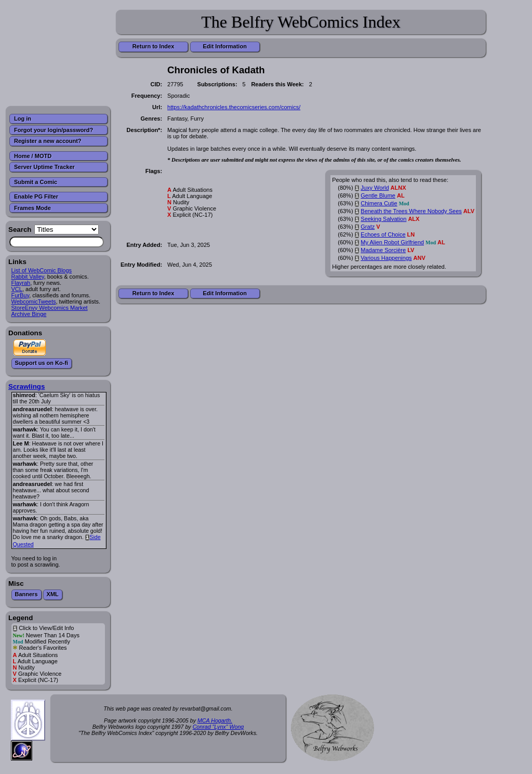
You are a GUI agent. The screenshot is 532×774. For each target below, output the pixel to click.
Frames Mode (32, 208)
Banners (26, 594)
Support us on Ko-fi (42, 363)
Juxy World (375, 188)
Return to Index (154, 46)
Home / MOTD (33, 156)
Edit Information (225, 46)
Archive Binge (29, 314)
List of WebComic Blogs (42, 270)
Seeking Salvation (383, 219)
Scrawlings (26, 386)
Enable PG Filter (36, 196)
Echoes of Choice (383, 234)
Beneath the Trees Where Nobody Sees (411, 211)
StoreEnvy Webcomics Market (50, 308)
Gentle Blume (378, 195)
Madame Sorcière (383, 250)
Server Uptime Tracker (44, 167)
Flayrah (21, 283)
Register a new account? (48, 141)
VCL (17, 289)
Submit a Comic (36, 182)
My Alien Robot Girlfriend (392, 242)
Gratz (368, 227)
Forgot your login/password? (54, 130)
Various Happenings (386, 258)
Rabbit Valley (28, 277)
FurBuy (21, 295)
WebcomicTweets (34, 301)
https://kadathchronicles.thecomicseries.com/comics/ (234, 107)
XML (53, 594)
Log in (23, 119)
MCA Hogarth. (215, 720)
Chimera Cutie (379, 203)
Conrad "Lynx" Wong (218, 727)
